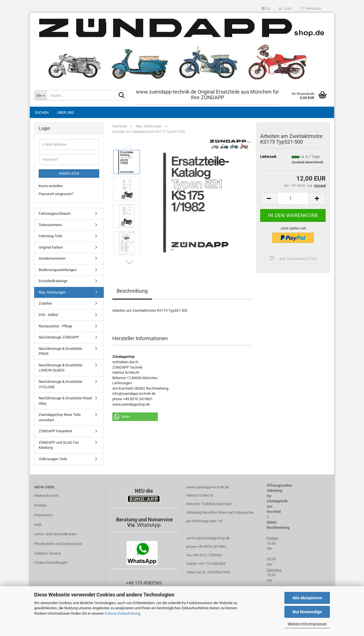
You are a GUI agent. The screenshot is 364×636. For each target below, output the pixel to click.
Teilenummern (50, 225)
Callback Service (47, 553)
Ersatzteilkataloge (53, 281)
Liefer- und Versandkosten (55, 534)
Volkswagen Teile (53, 459)
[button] (266, 9)
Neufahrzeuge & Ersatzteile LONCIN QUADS (60, 368)
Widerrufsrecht (46, 496)
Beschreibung (132, 291)
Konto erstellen (51, 186)
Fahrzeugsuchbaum (55, 213)
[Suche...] (40, 95)
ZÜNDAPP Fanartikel (55, 431)
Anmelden (69, 174)
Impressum (43, 515)
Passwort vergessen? (56, 194)
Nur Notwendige (307, 612)
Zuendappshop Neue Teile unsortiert (60, 417)
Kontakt (40, 505)
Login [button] (285, 9)
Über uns (66, 112)
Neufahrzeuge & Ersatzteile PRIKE (60, 351)
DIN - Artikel (48, 315)
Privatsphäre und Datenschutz (58, 544)
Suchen (42, 112)
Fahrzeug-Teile (50, 236)
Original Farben (51, 247)
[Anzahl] (293, 198)
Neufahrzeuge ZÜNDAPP (59, 337)
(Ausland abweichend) (307, 162)
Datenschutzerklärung (122, 613)
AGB (38, 525)
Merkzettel (311, 9)
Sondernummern (52, 258)
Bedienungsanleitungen (58, 270)
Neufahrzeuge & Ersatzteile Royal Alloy (65, 401)
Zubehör (45, 303)
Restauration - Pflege (55, 326)
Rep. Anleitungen (52, 292)
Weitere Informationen (307, 624)
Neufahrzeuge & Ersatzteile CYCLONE (60, 384)
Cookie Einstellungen (51, 562)
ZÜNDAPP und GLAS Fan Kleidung (59, 445)
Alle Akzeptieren (307, 598)
